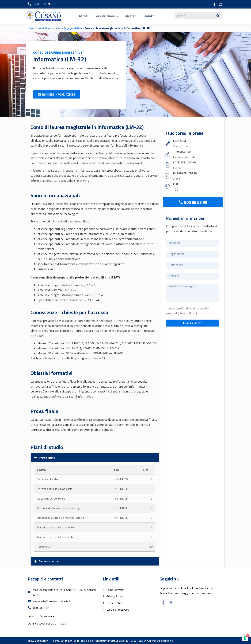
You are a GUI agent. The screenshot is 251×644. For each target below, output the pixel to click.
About (83, 16)
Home (31, 28)
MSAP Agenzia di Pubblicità (157, 641)
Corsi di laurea (106, 16)
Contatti (149, 16)
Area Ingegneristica (70, 28)
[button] (95, 458)
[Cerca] (218, 16)
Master (130, 16)
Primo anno (47, 458)
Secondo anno (49, 561)
